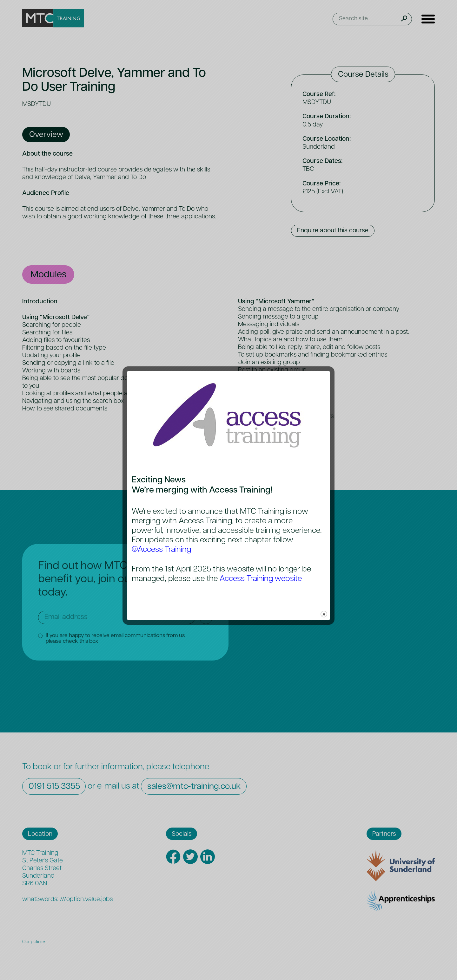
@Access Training (161, 550)
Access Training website (261, 579)
